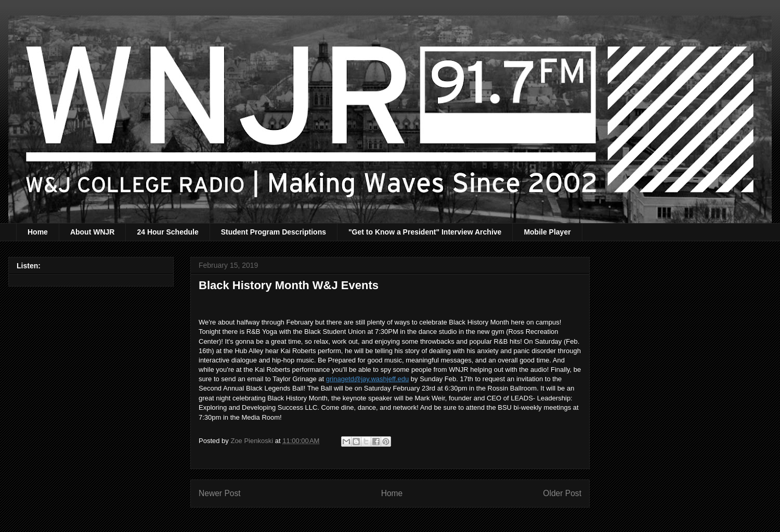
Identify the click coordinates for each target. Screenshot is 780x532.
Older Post (562, 493)
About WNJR (93, 232)
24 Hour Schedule (167, 232)
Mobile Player (547, 232)
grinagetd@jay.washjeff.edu (367, 379)
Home (38, 232)
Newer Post (220, 493)
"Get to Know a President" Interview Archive (425, 232)
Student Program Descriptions (274, 232)
